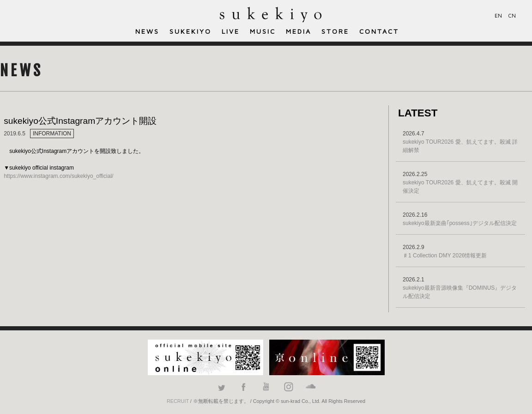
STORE (335, 31)
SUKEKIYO (190, 31)
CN (512, 15)
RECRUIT (178, 401)
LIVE (231, 31)
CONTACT (379, 31)
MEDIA (299, 31)
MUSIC (263, 31)
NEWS (147, 31)
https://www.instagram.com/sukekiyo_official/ (58, 176)
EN (498, 15)
